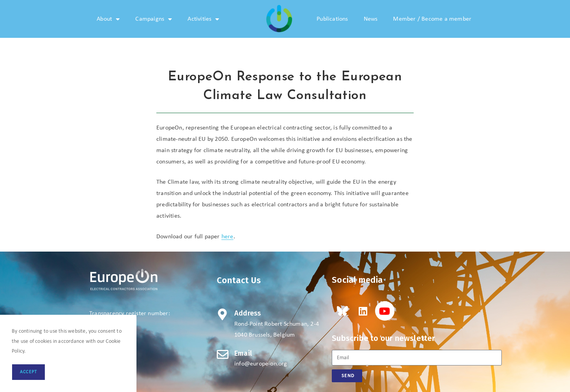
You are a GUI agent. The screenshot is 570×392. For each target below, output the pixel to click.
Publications (332, 19)
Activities (203, 19)
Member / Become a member (432, 19)
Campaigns (154, 19)
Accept (28, 372)
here (227, 237)
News (371, 19)
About (108, 19)
